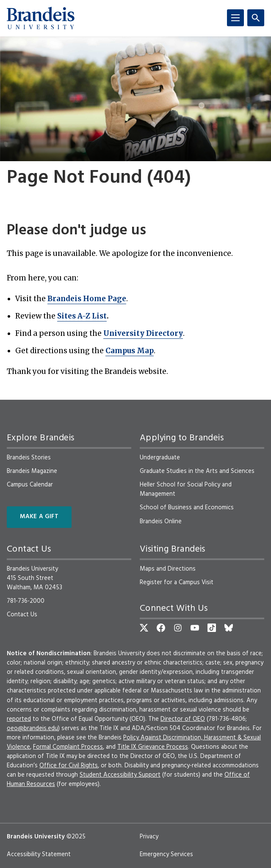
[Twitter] (144, 628)
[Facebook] (161, 628)
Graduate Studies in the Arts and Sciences (197, 471)
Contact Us (22, 615)
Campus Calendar (30, 485)
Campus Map (130, 351)
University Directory (143, 333)
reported (19, 719)
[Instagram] (178, 628)
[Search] (256, 18)
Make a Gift (39, 517)
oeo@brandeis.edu (32, 728)
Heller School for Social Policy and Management (186, 489)
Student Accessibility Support (120, 775)
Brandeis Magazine (32, 471)
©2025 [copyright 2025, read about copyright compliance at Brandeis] (76, 837)
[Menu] (235, 18)
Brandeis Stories (29, 458)
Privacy (149, 837)
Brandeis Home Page (87, 299)
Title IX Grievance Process (153, 747)
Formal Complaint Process (68, 747)
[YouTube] (195, 628)
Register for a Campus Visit (177, 582)
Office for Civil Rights (69, 766)
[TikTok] (212, 628)
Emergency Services (166, 854)
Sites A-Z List (82, 316)
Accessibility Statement (39, 854)
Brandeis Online (161, 522)
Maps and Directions (168, 569)
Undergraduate (160, 458)
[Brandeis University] (41, 18)
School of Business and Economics (187, 508)
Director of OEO (183, 719)
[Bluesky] (229, 628)
